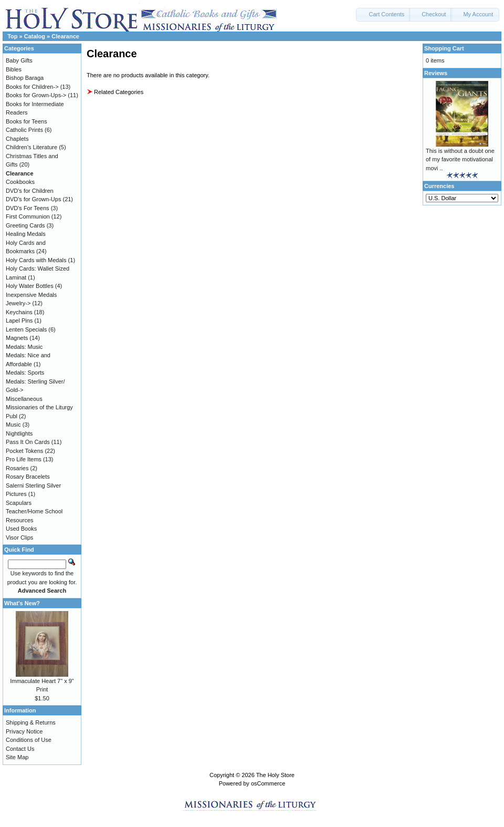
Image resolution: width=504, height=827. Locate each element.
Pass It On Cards (28, 442)
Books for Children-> (32, 87)
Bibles (14, 69)
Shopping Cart (444, 48)
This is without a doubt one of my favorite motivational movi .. (460, 159)
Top (12, 36)
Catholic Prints (24, 130)
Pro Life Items (24, 459)
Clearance (65, 36)
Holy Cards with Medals (36, 260)
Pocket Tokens (24, 451)
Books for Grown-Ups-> (36, 95)
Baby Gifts (19, 60)
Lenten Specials (26, 329)
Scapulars (19, 503)
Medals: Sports (25, 373)
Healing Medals (26, 234)
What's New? (22, 603)
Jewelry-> (18, 303)
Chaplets (17, 139)
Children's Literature (31, 147)
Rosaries (17, 468)
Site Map (17, 757)
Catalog (35, 36)
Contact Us (20, 749)
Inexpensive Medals (31, 295)
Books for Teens (27, 121)
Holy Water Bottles (30, 286)
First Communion (28, 216)
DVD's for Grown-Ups (33, 199)
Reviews (436, 73)
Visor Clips (19, 537)
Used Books (21, 529)
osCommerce (268, 783)
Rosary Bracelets (28, 477)
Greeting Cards (25, 225)
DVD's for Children (30, 191)
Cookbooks (20, 182)
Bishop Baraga (25, 78)
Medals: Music (24, 347)
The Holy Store (275, 775)
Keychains (19, 312)
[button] (383, 15)
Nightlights (19, 433)
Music (13, 425)
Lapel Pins (19, 321)
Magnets (17, 338)
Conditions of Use (29, 740)
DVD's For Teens (28, 208)
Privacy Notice (24, 731)
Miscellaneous (24, 399)
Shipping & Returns (31, 722)
